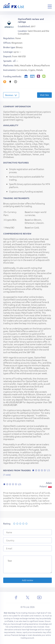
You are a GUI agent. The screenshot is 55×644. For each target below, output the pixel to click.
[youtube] (39, 597)
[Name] (27, 532)
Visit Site (44, 95)
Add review (28, 580)
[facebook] (16, 597)
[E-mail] (27, 548)
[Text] (27, 564)
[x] (28, 597)
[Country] (27, 540)
